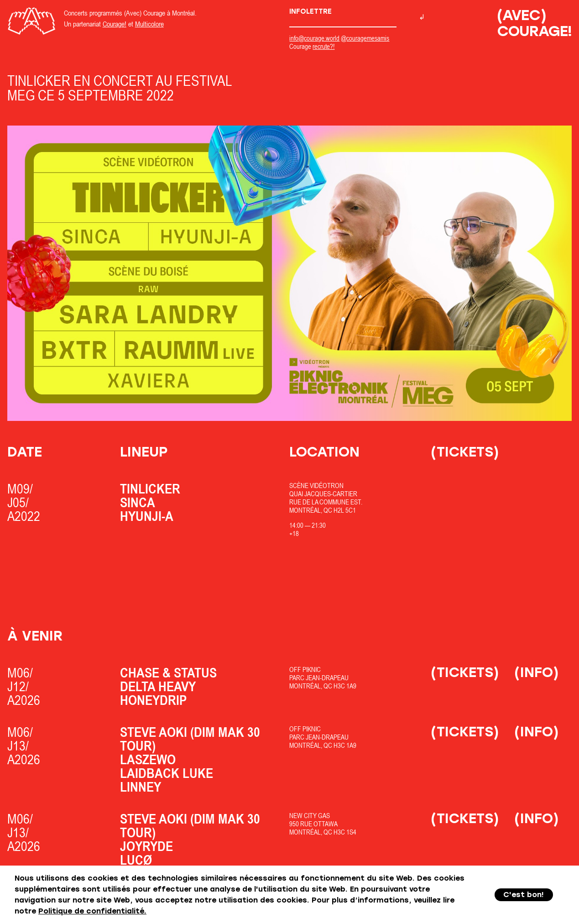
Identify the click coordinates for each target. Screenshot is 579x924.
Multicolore (149, 24)
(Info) (537, 672)
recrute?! (323, 46)
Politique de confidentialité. (92, 911)
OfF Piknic (305, 669)
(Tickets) (465, 452)
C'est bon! (524, 895)
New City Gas (310, 816)
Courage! (115, 24)
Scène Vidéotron (316, 486)
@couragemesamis (365, 38)
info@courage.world (314, 38)
